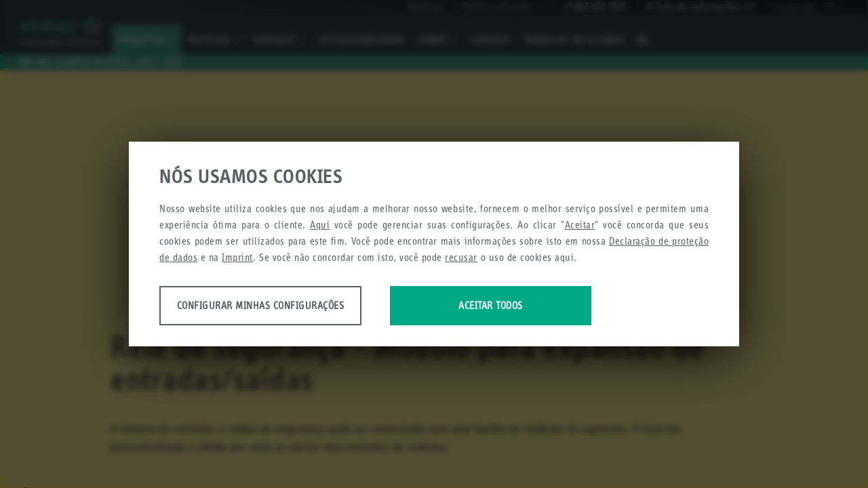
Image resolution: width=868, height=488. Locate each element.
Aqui (320, 225)
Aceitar (580, 225)
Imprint (237, 258)
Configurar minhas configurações (266, 306)
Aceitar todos (510, 306)
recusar (461, 258)
